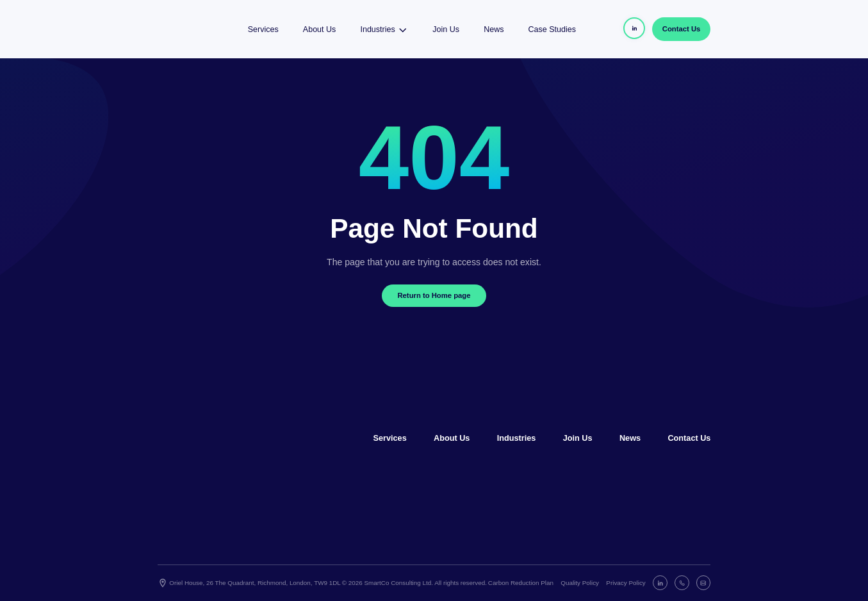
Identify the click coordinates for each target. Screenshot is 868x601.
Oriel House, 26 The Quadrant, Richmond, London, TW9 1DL (249, 583)
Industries (384, 29)
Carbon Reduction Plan (521, 583)
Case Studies (552, 29)
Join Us (446, 29)
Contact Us (682, 29)
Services (263, 29)
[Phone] (682, 583)
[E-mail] (704, 583)
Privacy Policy (626, 583)
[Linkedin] (660, 583)
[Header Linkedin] (634, 28)
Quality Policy (580, 583)
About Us (319, 29)
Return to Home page (434, 295)
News (494, 29)
